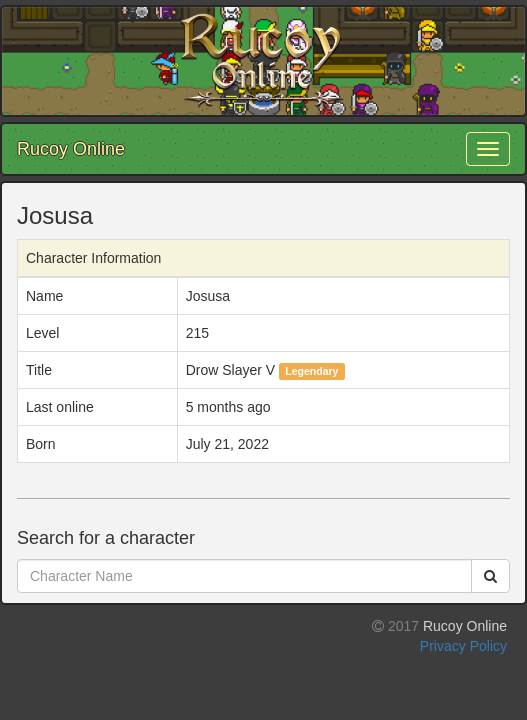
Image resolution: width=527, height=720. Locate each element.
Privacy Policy (463, 646)
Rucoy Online (71, 149)
